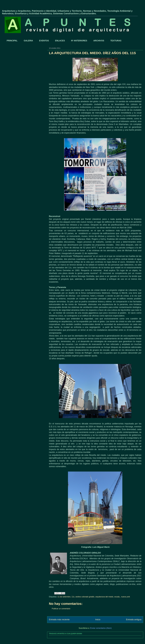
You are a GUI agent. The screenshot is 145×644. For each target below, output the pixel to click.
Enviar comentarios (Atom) (101, 628)
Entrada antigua (134, 619)
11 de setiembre (64, 597)
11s (73, 597)
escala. (117, 597)
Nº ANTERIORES (79, 41)
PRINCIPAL (12, 41)
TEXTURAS (116, 41)
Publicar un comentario (61, 609)
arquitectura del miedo (104, 597)
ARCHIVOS (99, 41)
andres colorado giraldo (85, 597)
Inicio (98, 619)
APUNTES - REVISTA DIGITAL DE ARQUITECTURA (29, 7)
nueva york (126, 597)
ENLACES (60, 41)
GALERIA (28, 41)
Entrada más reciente (59, 619)
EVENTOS (44, 41)
